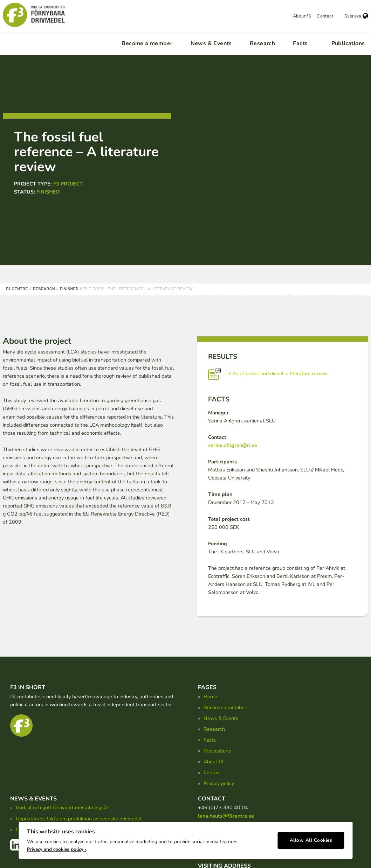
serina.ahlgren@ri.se (233, 445)
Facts (300, 43)
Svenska (356, 16)
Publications (348, 43)
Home (210, 696)
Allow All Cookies (311, 838)
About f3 (302, 16)
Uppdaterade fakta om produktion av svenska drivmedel (79, 819)
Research (262, 43)
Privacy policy (219, 783)
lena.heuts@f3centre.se (226, 816)
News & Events (211, 43)
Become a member (147, 43)
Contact (325, 16)
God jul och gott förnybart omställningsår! (63, 807)
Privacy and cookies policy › (57, 847)
